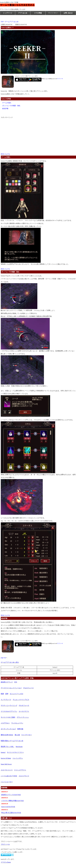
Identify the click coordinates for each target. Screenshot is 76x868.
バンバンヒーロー (7, 782)
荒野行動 (20, 729)
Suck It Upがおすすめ (8, 807)
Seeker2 (3, 752)
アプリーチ (60, 79)
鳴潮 (2, 694)
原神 (7, 694)
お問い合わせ (68, 13)
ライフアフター (27, 735)
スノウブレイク (6, 700)
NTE (16, 682)
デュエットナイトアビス (21, 700)
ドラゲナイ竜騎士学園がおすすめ (13, 801)
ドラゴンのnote (6, 862)
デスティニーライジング (9, 706)
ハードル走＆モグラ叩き (9, 776)
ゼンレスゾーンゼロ (16, 694)
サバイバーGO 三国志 (8, 717)
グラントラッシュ (23, 717)
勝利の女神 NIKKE (7, 735)
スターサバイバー (7, 770)
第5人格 (17, 735)
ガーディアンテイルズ (8, 729)
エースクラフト (24, 711)
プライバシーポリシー (53, 13)
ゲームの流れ (7, 103)
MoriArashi (19, 747)
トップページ (8, 13)
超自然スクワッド (7, 682)
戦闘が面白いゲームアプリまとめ (12, 741)
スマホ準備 (38, 13)
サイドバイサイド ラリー (15, 752)
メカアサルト (5, 723)
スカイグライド (24, 776)
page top (3, 658)
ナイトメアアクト (20, 770)
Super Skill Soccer (6, 764)
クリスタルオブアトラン (9, 711)
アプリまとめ (23, 13)
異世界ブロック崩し (8, 747)
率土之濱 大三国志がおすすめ (11, 813)
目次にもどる (5, 154)
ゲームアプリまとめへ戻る (10, 662)
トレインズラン (18, 758)
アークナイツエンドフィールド (11, 688)
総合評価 (5, 109)
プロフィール (5, 844)
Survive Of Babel (6, 758)
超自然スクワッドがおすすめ (11, 795)
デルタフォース (28, 688)
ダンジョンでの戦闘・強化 (11, 106)
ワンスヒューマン (17, 723)
